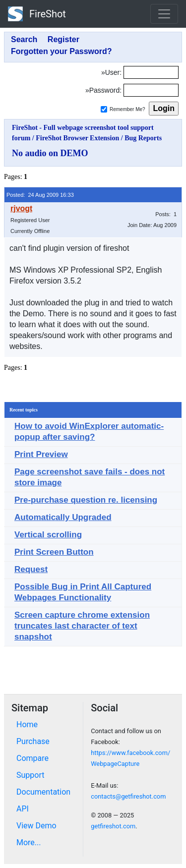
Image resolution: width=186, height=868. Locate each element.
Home (27, 724)
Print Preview (41, 454)
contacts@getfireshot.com (128, 796)
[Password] (151, 90)
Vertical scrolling (48, 535)
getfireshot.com (113, 826)
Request (31, 569)
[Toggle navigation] (164, 14)
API (23, 809)
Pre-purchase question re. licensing (86, 500)
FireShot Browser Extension (77, 138)
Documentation (43, 792)
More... (29, 842)
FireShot (37, 14)
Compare (32, 758)
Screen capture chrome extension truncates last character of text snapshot (82, 626)
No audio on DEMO (50, 153)
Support (30, 775)
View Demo (36, 826)
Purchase (33, 741)
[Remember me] (104, 109)
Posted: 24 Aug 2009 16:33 (40, 195)
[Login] (151, 72)
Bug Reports (143, 138)
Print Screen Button (54, 552)
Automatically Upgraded (63, 517)
